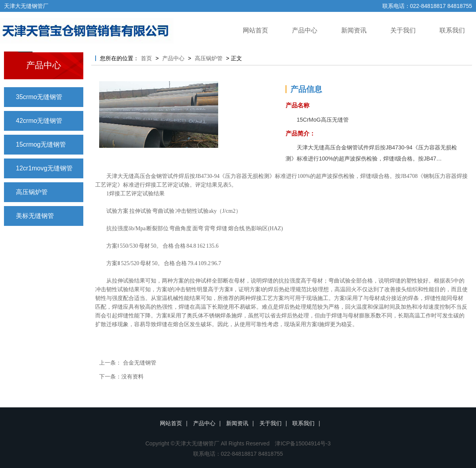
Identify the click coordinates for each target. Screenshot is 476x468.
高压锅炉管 (32, 192)
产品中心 (305, 30)
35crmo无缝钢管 (39, 97)
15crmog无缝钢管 (41, 144)
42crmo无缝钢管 (39, 121)
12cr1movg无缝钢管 (44, 168)
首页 (146, 58)
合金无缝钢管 (140, 363)
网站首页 (255, 30)
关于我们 (403, 30)
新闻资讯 (354, 30)
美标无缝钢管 (35, 216)
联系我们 (452, 30)
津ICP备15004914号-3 (303, 443)
